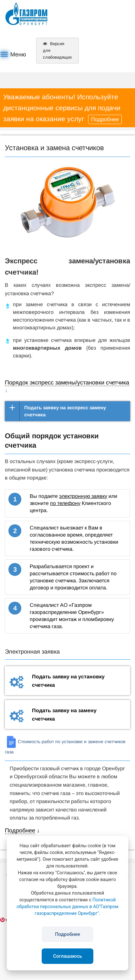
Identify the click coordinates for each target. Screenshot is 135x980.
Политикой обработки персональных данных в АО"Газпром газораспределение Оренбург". (67, 907)
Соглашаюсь (67, 956)
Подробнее (105, 119)
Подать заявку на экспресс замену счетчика (65, 411)
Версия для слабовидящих (57, 50)
